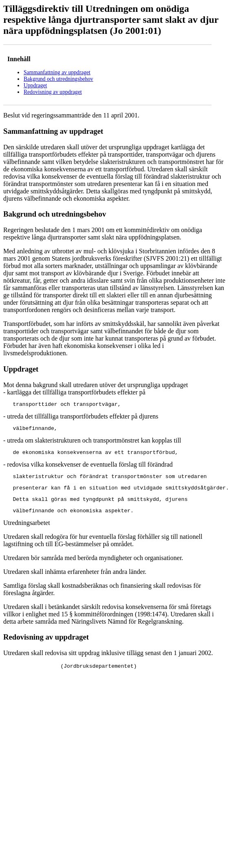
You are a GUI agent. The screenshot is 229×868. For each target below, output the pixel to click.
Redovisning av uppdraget (53, 92)
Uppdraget (35, 85)
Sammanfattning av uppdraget (57, 72)
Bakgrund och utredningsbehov (58, 79)
